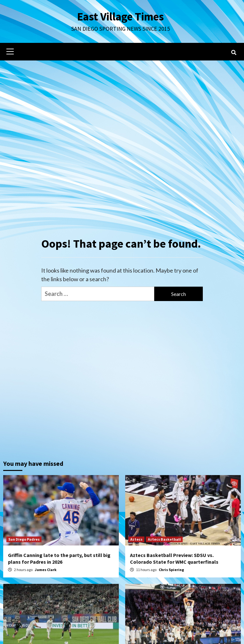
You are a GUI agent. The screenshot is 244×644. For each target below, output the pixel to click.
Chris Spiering (171, 570)
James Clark (46, 570)
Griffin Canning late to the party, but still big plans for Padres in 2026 (59, 558)
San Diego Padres (24, 539)
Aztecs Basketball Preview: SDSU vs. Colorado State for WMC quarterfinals (174, 558)
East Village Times (120, 17)
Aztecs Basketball (164, 539)
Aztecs (136, 539)
